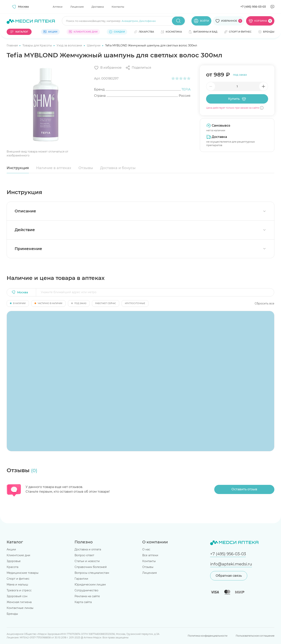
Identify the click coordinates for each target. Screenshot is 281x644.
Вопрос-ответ (84, 555)
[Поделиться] (138, 68)
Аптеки (58, 7)
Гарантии (81, 579)
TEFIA (186, 89)
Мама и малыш (17, 585)
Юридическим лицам (90, 585)
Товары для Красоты (38, 45)
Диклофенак (148, 21)
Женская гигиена (19, 602)
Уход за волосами (70, 45)
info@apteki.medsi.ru (231, 564)
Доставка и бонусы (118, 168)
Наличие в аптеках (54, 168)
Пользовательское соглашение (255, 636)
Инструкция (18, 168)
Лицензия (77, 7)
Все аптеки (150, 555)
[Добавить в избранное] (108, 68)
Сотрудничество (86, 590)
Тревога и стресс (19, 590)
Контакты (118, 7)
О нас (146, 549)
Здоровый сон (17, 596)
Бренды (12, 614)
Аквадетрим (130, 21)
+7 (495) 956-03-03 (253, 7)
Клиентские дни (18, 555)
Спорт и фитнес (18, 579)
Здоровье (14, 561)
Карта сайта (83, 602)
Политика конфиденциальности (208, 636)
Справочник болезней (91, 567)
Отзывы (86, 168)
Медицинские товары (23, 573)
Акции (11, 549)
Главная (13, 45)
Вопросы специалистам (92, 573)
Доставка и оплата (88, 549)
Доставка (98, 7)
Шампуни (94, 45)
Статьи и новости (87, 561)
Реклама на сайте (87, 596)
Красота (12, 567)
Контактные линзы (20, 608)
